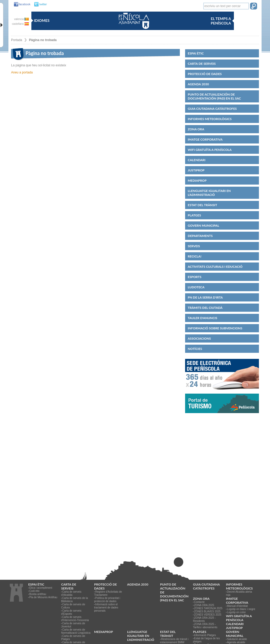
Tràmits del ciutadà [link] (205, 308)
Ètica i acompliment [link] (41, 588)
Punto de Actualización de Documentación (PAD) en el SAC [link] (214, 96)
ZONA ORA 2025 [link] (204, 605)
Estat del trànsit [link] (202, 205)
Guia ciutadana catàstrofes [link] (212, 109)
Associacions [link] (199, 338)
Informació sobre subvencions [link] (215, 328)
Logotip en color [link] (236, 612)
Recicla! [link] (195, 256)
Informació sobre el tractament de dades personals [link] (106, 608)
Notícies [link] (195, 349)
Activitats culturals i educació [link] (215, 267)
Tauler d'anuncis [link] (202, 318)
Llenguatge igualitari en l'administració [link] (209, 193)
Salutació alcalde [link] (237, 639)
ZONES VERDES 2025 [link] (208, 615)
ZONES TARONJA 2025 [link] (208, 608)
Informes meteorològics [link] (210, 119)
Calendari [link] (197, 160)
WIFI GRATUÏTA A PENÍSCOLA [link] (210, 150)
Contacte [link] (199, 602)
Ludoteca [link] (196, 287)
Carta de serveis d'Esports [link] (71, 612)
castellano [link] (20, 24)
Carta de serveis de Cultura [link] (73, 606)
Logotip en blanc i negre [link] (241, 609)
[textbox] (226, 6)
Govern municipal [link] (203, 226)
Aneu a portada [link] (22, 72)
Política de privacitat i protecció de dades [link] (107, 600)
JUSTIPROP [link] (196, 170)
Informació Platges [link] (205, 635)
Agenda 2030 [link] (198, 84)
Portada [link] (17, 40)
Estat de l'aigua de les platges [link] (206, 640)
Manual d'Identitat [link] (237, 606)
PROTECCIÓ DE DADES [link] (205, 74)
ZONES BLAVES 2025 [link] (207, 611)
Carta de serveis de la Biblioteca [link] (74, 600)
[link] (21, 4)
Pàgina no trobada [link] (43, 40)
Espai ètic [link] (196, 53)
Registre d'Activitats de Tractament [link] (108, 593)
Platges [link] (194, 215)
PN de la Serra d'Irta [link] (205, 297)
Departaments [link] (200, 236)
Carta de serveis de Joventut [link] (73, 625)
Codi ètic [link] (34, 591)
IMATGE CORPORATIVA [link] (205, 139)
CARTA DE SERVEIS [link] (202, 64)
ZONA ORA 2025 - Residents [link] (204, 619)
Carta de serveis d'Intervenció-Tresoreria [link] (75, 619)
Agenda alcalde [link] (236, 642)
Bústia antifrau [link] (38, 594)
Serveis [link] (194, 246)
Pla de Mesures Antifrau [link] (43, 597)
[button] (254, 7)
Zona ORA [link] (196, 129)
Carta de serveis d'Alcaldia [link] (71, 593)
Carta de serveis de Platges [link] (73, 638)
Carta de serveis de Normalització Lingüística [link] (76, 631)
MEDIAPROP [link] (197, 180)
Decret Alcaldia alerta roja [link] (239, 593)
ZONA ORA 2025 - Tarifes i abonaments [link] (205, 626)
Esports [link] (195, 277)
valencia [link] (21, 19)
